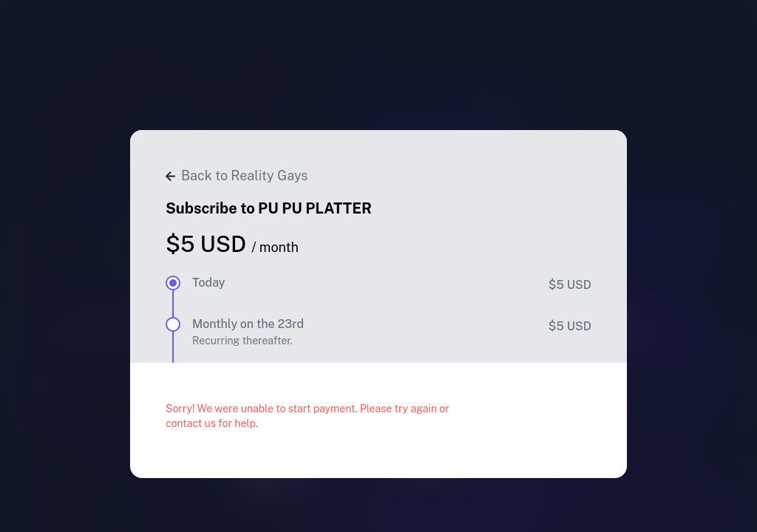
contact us (191, 423)
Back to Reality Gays (237, 175)
